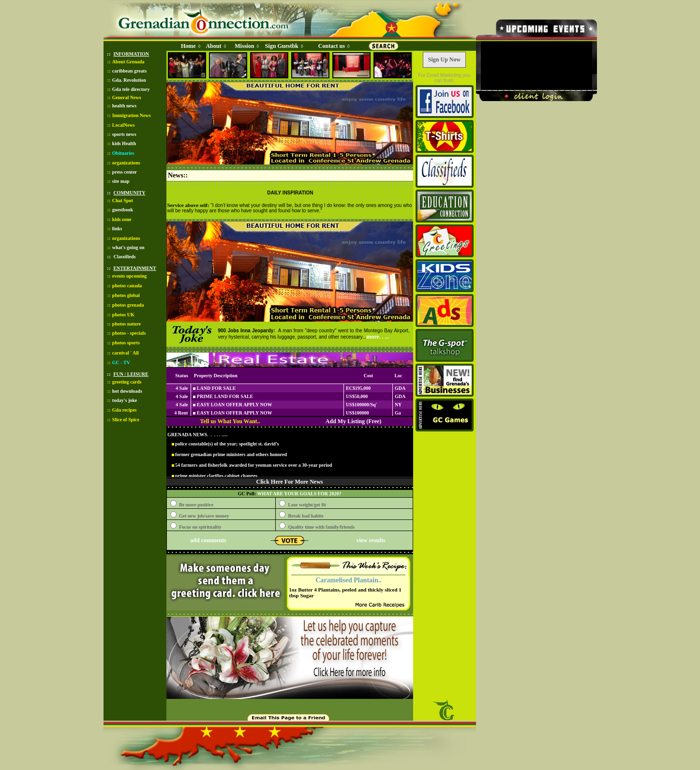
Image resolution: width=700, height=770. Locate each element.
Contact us (332, 46)
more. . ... (378, 337)
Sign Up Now (444, 59)
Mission (244, 46)
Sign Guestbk (283, 46)
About (213, 46)
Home (188, 46)
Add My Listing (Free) (353, 421)
